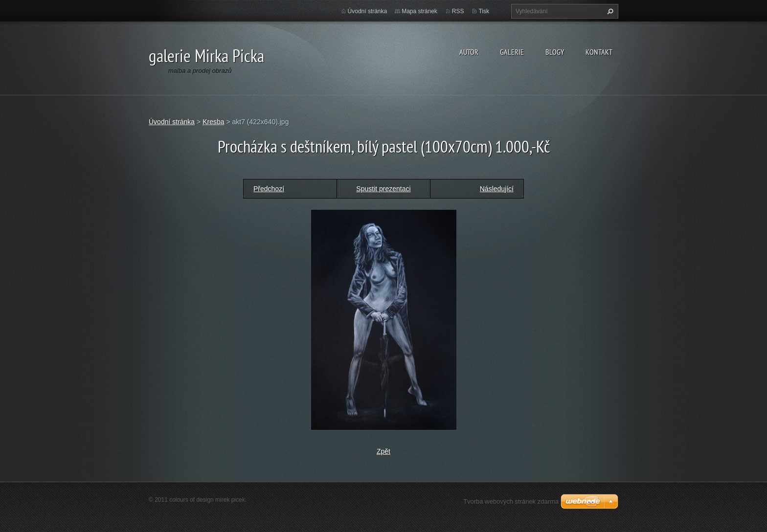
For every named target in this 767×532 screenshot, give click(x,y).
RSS (458, 11)
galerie (512, 52)
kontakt (599, 52)
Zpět (383, 451)
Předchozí (269, 189)
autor (469, 52)
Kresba (213, 122)
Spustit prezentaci (383, 189)
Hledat (609, 11)
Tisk (484, 11)
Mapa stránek (419, 11)
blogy (555, 52)
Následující (497, 189)
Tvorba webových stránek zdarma (511, 501)
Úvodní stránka (368, 11)
